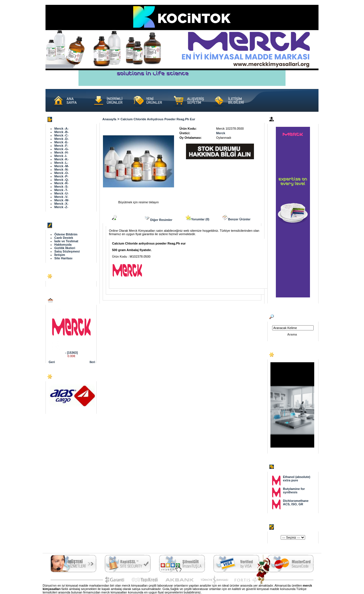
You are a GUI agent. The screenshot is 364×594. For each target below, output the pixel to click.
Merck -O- (62, 173)
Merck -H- (61, 152)
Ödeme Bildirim (66, 234)
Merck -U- (61, 193)
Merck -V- (61, 197)
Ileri (92, 362)
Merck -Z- (61, 207)
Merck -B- (61, 132)
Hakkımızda (63, 245)
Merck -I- (61, 156)
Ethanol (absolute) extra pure (297, 479)
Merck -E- (61, 142)
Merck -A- (61, 129)
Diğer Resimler (158, 218)
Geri (52, 362)
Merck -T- (61, 190)
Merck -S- (61, 187)
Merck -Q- (62, 180)
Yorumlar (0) (197, 218)
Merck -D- (61, 139)
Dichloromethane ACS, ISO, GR (296, 502)
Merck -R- (61, 183)
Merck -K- (61, 159)
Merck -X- (61, 204)
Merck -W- (62, 200)
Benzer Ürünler (236, 218)
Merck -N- (61, 169)
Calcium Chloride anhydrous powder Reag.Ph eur (158, 119)
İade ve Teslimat (66, 241)
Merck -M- (62, 166)
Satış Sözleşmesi (67, 251)
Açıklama (121, 218)
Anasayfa (109, 119)
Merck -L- (61, 163)
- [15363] (72, 353)
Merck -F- (61, 146)
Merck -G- (62, 149)
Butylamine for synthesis (294, 490)
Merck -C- (61, 135)
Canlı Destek (64, 238)
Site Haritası (63, 258)
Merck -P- (61, 176)
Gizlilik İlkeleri (65, 248)
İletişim (60, 255)
